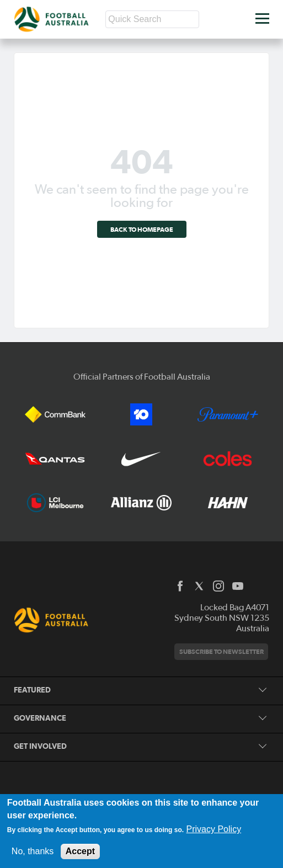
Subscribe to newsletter (221, 651)
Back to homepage (142, 229)
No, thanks (33, 851)
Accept (80, 851)
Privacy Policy (214, 829)
